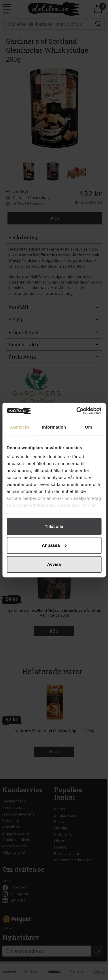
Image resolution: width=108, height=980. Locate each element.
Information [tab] (54, 427)
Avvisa (54, 564)
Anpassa (54, 545)
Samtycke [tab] (19, 427)
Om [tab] (89, 427)
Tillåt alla (54, 526)
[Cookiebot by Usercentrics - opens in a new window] (77, 411)
